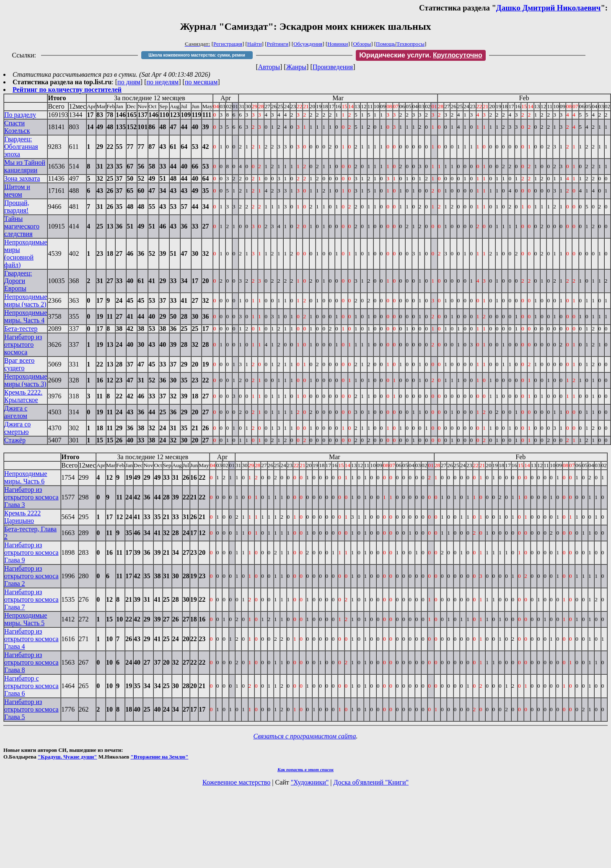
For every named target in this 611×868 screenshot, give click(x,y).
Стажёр (15, 440)
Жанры (296, 67)
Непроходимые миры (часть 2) (26, 300)
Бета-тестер (21, 329)
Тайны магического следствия (22, 226)
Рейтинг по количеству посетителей (67, 90)
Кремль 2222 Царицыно (22, 517)
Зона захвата (22, 178)
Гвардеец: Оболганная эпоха (21, 147)
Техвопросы (410, 44)
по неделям (163, 82)
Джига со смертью (17, 428)
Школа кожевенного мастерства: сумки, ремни (197, 55)
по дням (129, 82)
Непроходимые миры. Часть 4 (26, 316)
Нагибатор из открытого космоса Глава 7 (31, 599)
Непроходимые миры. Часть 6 (26, 477)
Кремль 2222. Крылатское (23, 396)
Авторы (269, 67)
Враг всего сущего (19, 364)
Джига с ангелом (16, 412)
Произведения (333, 67)
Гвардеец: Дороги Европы (18, 281)
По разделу (20, 115)
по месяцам (201, 82)
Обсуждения (308, 44)
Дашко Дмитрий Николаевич (549, 8)
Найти (255, 44)
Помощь (386, 44)
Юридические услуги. (421, 55)
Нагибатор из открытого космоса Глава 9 (31, 552)
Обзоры (362, 44)
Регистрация (228, 44)
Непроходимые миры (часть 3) (26, 380)
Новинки (338, 44)
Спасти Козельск (17, 127)
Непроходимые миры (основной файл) (26, 253)
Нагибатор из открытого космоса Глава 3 (31, 497)
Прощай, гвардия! (17, 207)
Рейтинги (278, 44)
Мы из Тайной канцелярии (25, 166)
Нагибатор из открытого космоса (23, 344)
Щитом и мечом (17, 191)
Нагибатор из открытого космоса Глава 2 (31, 576)
